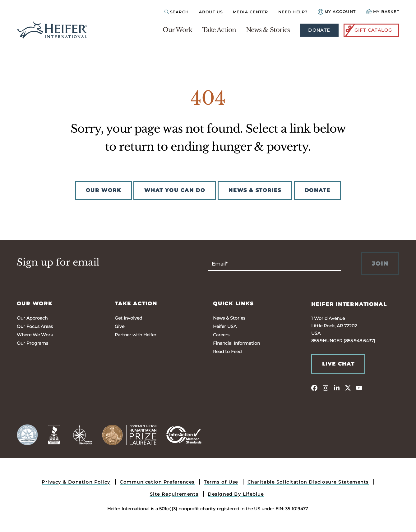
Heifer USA (225, 326)
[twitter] (348, 388)
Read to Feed (227, 352)
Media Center (251, 12)
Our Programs (32, 343)
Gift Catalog (368, 30)
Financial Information (236, 343)
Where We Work (35, 335)
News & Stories (268, 30)
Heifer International (349, 304)
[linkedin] (337, 388)
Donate (319, 30)
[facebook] (314, 388)
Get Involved (128, 318)
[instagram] (326, 388)
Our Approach (32, 318)
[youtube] (359, 388)
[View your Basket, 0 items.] (383, 12)
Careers (221, 335)
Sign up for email (58, 262)
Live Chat (338, 364)
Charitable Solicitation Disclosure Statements (308, 482)
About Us (211, 12)
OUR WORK (104, 190)
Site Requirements (174, 494)
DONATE (318, 190)
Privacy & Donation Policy (76, 482)
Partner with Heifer (136, 335)
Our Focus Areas (35, 326)
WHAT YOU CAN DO (175, 190)
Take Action (219, 30)
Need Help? (293, 12)
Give (120, 326)
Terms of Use (221, 482)
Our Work (177, 30)
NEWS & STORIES (255, 190)
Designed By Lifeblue (236, 494)
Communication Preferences (157, 482)
